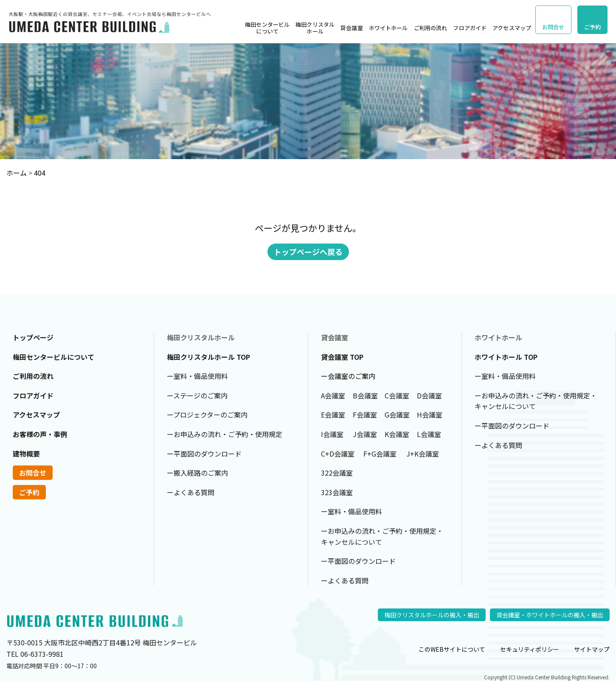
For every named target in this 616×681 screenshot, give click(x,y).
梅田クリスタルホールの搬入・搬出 (432, 615)
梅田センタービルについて (267, 28)
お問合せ (553, 27)
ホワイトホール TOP (506, 357)
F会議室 (365, 415)
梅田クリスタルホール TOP (208, 357)
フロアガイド (470, 28)
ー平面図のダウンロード (204, 454)
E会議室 (333, 415)
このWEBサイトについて (452, 649)
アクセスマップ (512, 28)
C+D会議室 (338, 454)
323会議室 (337, 492)
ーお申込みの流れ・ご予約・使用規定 (225, 434)
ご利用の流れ (431, 28)
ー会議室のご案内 (348, 376)
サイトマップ (592, 649)
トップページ (33, 337)
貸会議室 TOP (342, 357)
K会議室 (397, 434)
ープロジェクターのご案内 (207, 415)
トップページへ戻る (308, 252)
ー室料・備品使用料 (197, 376)
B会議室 (365, 395)
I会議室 (332, 434)
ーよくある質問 (191, 492)
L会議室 (429, 434)
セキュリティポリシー (530, 649)
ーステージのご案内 (197, 395)
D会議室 (429, 395)
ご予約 (592, 27)
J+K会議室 (423, 454)
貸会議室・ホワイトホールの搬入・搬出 (550, 615)
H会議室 (430, 415)
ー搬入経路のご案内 (197, 473)
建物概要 (26, 454)
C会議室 (397, 395)
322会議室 (337, 473)
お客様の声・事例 (40, 434)
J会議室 (365, 434)
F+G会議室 (380, 454)
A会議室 (333, 395)
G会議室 (397, 415)
